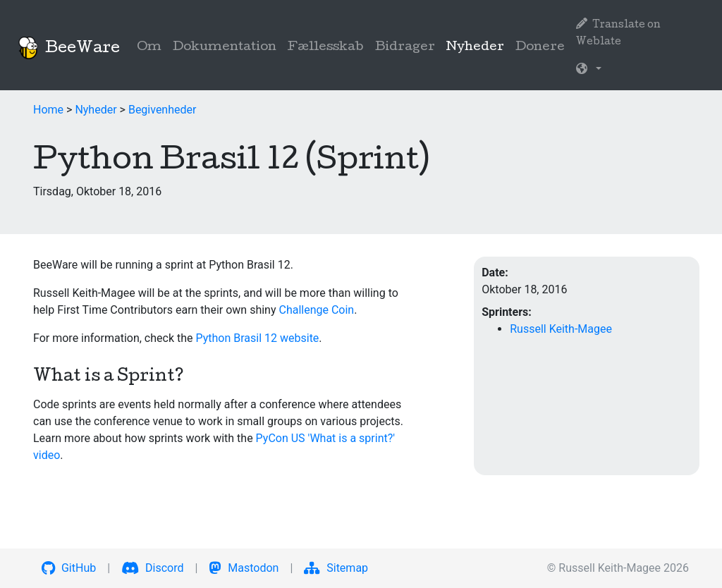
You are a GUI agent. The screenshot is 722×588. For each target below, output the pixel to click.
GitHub (69, 568)
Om (149, 48)
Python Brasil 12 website (257, 338)
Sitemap (336, 568)
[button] (589, 71)
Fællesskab (326, 48)
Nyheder (478, 46)
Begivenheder (163, 110)
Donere (540, 48)
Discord (152, 568)
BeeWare (68, 48)
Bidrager (405, 48)
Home (48, 110)
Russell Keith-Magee (561, 329)
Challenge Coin (316, 310)
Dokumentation (225, 48)
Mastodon (244, 568)
